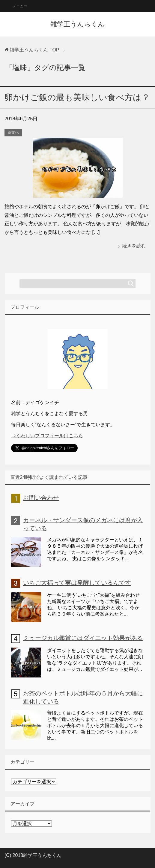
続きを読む (134, 246)
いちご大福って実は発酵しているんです (77, 583)
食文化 (13, 133)
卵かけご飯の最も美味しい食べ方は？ (77, 97)
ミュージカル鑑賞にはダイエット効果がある (83, 638)
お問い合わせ (41, 498)
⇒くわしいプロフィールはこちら (47, 436)
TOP (34, 50)
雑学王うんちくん (77, 24)
